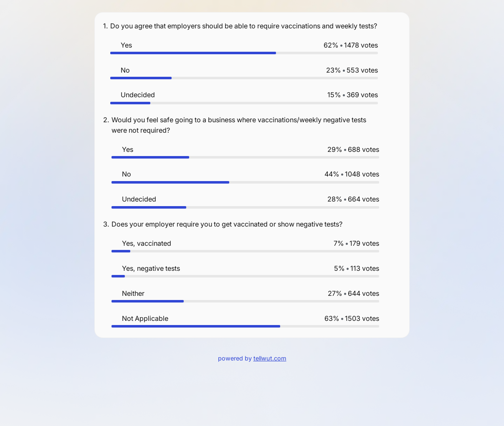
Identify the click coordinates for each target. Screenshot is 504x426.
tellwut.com (270, 358)
